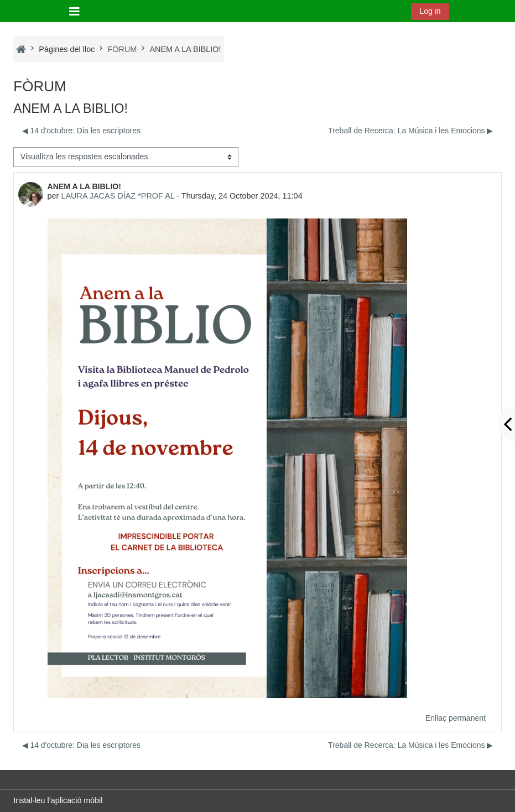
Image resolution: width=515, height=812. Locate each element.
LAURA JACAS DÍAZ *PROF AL (118, 196)
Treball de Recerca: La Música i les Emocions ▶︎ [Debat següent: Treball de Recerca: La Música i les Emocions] (410, 131)
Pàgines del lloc (67, 49)
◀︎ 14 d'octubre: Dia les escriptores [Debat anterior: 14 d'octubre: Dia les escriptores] (81, 131)
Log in (430, 11)
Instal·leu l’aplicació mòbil (58, 800)
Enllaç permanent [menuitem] (456, 718)
